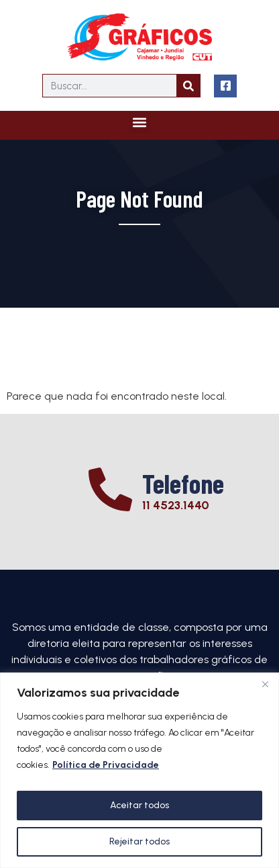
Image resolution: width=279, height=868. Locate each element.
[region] (139, 770)
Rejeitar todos (139, 841)
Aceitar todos (139, 805)
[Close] (265, 684)
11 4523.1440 (176, 505)
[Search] (188, 86)
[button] (140, 122)
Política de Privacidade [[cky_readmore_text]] (106, 765)
